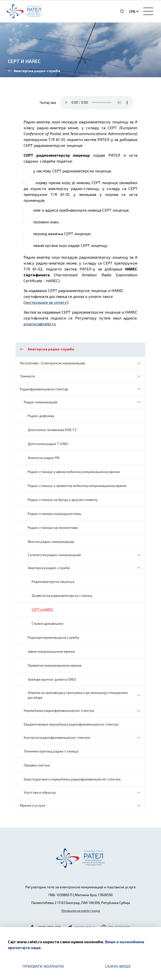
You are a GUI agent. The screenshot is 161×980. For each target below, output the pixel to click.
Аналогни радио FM (44, 458)
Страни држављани (47, 623)
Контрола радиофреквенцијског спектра (57, 737)
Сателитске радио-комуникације (54, 555)
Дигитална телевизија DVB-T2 (52, 430)
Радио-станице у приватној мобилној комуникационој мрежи (77, 486)
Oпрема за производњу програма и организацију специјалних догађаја (78, 695)
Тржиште (27, 376)
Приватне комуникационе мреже (55, 665)
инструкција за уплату (46, 302)
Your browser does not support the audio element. (97, 102)
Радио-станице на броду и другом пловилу (63, 500)
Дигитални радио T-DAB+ (48, 444)
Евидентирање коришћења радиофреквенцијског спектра (71, 724)
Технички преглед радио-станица (51, 751)
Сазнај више (118, 966)
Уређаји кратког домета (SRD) (52, 679)
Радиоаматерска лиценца (53, 581)
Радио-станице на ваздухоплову (54, 514)
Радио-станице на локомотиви (53, 528)
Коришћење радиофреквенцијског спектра (59, 710)
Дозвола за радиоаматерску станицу (62, 595)
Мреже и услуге (33, 805)
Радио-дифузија (41, 416)
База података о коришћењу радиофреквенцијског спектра (72, 779)
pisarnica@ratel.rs (40, 324)
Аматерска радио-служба (49, 568)
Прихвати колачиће (43, 966)
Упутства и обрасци (40, 792)
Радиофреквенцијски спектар (44, 389)
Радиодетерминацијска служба (53, 637)
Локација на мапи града (80, 910)
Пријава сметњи (37, 765)
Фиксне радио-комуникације (51, 541)
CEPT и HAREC (43, 609)
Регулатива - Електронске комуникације (53, 363)
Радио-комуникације (41, 402)
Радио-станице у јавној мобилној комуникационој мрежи (74, 472)
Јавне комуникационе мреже (51, 651)
